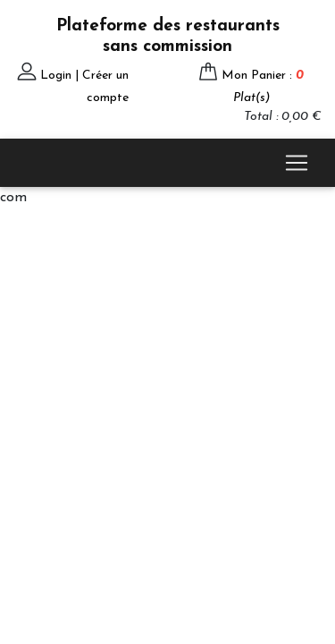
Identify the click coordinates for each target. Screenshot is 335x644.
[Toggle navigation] (297, 163)
